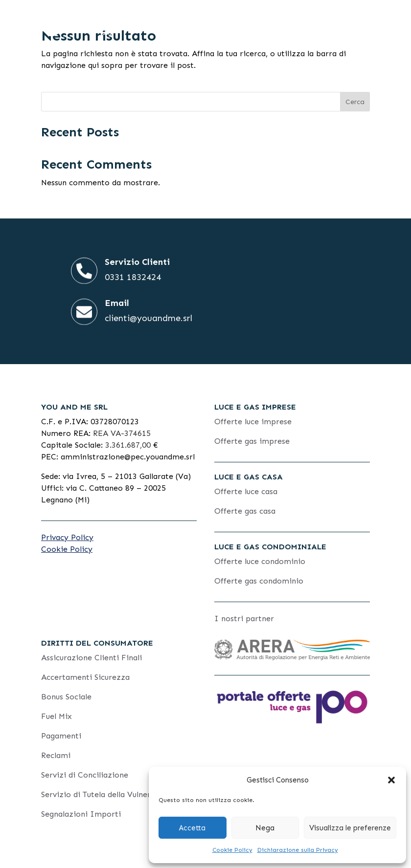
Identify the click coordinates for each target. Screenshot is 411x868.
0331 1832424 (133, 277)
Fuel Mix (57, 716)
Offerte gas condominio (259, 581)
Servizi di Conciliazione (85, 775)
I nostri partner (244, 618)
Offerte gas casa (245, 511)
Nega (265, 828)
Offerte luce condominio (260, 561)
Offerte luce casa (246, 491)
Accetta (192, 828)
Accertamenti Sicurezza (85, 677)
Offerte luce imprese (253, 422)
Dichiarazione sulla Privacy (298, 850)
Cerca (355, 102)
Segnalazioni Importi (81, 814)
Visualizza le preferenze (350, 828)
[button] (391, 780)
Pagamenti (61, 736)
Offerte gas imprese (252, 441)
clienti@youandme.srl (148, 318)
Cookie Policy (232, 850)
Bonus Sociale (66, 697)
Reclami (56, 755)
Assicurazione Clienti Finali (91, 658)
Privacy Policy (67, 537)
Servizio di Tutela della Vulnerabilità (108, 794)
